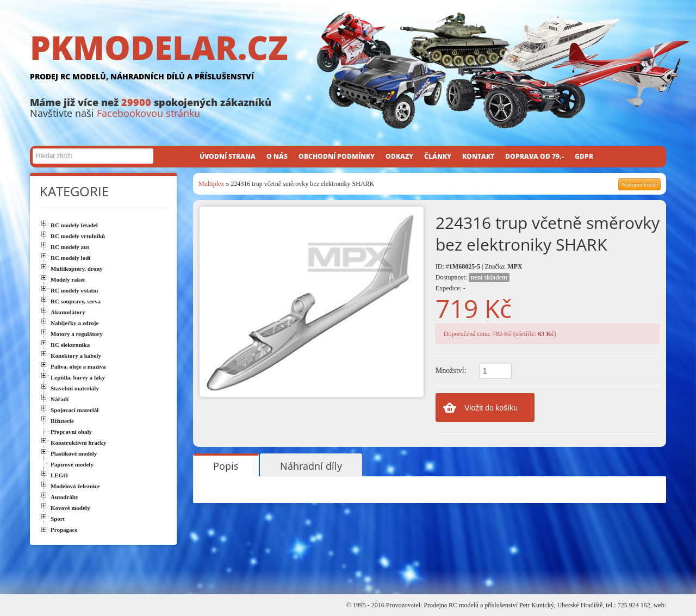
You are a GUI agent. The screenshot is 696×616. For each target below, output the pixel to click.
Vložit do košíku (491, 408)
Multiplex (211, 184)
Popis (226, 466)
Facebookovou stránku (148, 113)
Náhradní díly (311, 466)
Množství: (451, 371)
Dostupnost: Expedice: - (473, 282)
